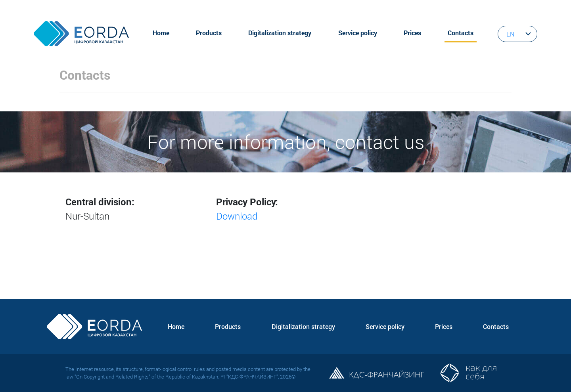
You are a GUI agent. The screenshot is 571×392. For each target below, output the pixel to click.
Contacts (461, 33)
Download (237, 216)
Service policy (358, 33)
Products (209, 33)
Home (161, 33)
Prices (412, 33)
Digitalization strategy (280, 33)
